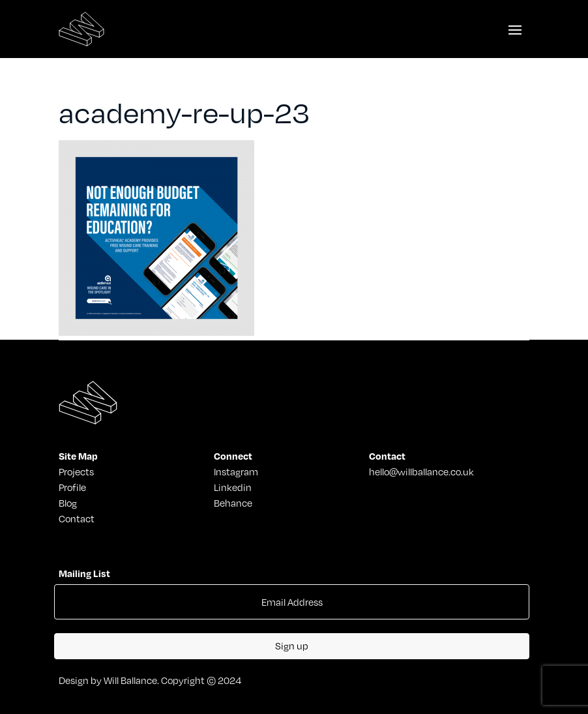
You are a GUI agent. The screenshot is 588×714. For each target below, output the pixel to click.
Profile (72, 487)
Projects (76, 471)
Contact (77, 518)
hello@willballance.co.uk (421, 471)
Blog (68, 503)
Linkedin (233, 487)
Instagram (236, 471)
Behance (233, 503)
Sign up (292, 646)
